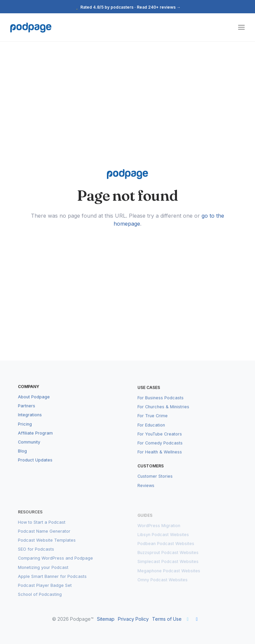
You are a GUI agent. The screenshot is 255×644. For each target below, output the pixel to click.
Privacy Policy (133, 619)
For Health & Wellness (160, 460)
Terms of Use (167, 619)
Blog (22, 456)
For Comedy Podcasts (160, 450)
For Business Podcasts (161, 405)
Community (29, 447)
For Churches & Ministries (163, 415)
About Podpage (34, 402)
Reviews (146, 493)
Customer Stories (155, 484)
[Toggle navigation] (241, 27)
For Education (151, 432)
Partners (27, 411)
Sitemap (106, 619)
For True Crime (153, 424)
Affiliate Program (35, 438)
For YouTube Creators (160, 441)
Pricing (25, 429)
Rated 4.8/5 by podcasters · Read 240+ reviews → (127, 7)
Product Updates (35, 466)
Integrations (30, 421)
